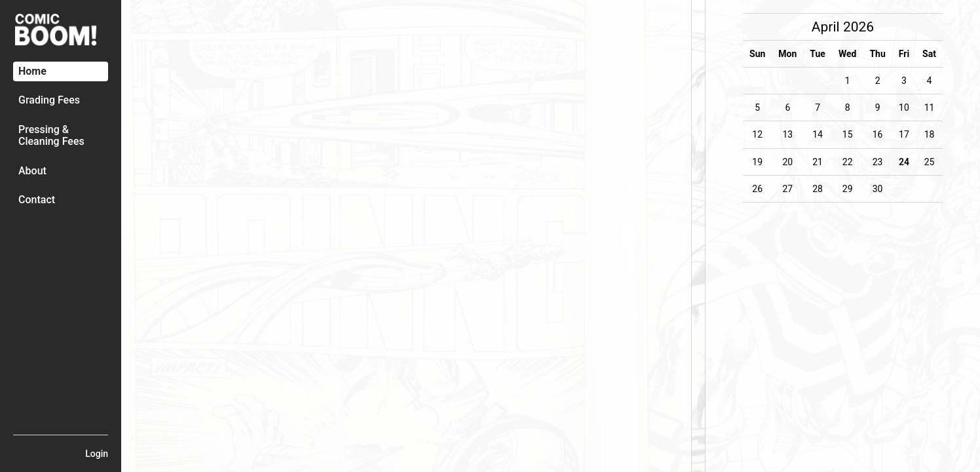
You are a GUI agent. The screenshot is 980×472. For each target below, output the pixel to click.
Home (32, 71)
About (32, 171)
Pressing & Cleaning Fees (51, 135)
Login (97, 454)
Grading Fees (49, 100)
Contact (37, 200)
